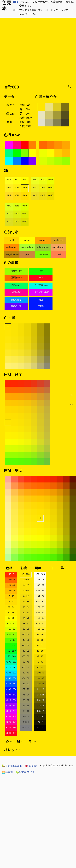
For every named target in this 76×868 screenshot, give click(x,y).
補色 (41, 300)
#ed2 (35, 195)
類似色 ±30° (16, 271)
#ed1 (43, 195)
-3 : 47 (40, 662)
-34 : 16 (40, 706)
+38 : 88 (40, 591)
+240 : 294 (11, 711)
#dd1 (17, 221)
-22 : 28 (40, 689)
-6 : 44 (40, 667)
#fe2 (9, 187)
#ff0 (25, 180)
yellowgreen (43, 247)
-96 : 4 (26, 722)
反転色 (41, 306)
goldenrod (58, 240)
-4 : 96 (26, 591)
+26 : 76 (40, 607)
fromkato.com (12, 766)
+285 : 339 (11, 727)
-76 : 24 (26, 695)
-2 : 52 (11, 602)
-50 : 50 (26, 656)
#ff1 (17, 180)
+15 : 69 (11, 629)
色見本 (7, 772)
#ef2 (35, 180)
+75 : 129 (11, 651)
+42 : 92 (40, 585)
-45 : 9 (11, 574)
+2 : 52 (40, 645)
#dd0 (25, 221)
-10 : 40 (40, 673)
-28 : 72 (26, 624)
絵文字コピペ (25, 772)
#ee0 (51, 187)
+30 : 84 (11, 634)
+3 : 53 (40, 640)
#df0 (25, 206)
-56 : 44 (26, 667)
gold (12, 240)
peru (27, 254)
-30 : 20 (40, 700)
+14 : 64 (40, 624)
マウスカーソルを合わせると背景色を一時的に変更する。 (47, 4)
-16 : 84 (26, 607)
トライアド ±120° (41, 285)
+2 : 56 (11, 613)
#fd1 (17, 195)
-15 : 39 (11, 585)
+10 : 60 (40, 629)
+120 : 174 (11, 667)
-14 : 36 (40, 678)
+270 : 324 (11, 722)
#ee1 (43, 187)
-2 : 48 (40, 656)
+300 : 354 (11, 733)
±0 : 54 (11, 607)
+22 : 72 (40, 613)
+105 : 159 (11, 662)
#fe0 (25, 187)
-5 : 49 (11, 596)
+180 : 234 (11, 689)
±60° (41, 271)
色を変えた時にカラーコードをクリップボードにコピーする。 (47, 12)
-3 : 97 (26, 585)
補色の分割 (16, 300)
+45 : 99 (11, 640)
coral (58, 254)
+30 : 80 (40, 602)
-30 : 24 (11, 580)
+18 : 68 (40, 618)
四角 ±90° (16, 285)
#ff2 (9, 180)
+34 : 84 (40, 596)
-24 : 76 (26, 618)
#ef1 (43, 180)
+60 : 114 (11, 645)
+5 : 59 (11, 618)
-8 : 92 (26, 596)
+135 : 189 (11, 673)
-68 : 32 (26, 684)
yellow (27, 240)
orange (43, 240)
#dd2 (9, 221)
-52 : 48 (26, 662)
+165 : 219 (11, 684)
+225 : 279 (11, 706)
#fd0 (25, 195)
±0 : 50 (40, 651)
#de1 (17, 214)
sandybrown (58, 247)
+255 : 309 (11, 717)
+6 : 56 (40, 634)
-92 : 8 (26, 717)
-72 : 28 (26, 689)
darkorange (12, 247)
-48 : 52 (26, 651)
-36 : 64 (26, 634)
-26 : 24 (40, 695)
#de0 (25, 214)
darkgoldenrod (12, 254)
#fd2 (9, 195)
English (31, 766)
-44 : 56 (26, 645)
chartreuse (43, 254)
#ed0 (51, 195)
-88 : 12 (26, 711)
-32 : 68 (26, 629)
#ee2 (35, 187)
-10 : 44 (11, 591)
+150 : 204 (11, 678)
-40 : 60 (26, 640)
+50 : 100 (40, 574)
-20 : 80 (26, 613)
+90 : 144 (11, 656)
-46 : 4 (40, 722)
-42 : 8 (40, 717)
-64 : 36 (26, 678)
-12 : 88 (26, 602)
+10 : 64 (11, 624)
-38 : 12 (40, 711)
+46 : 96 (40, 580)
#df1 (17, 206)
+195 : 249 (11, 695)
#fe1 (17, 187)
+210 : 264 (11, 700)
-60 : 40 (26, 673)
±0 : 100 (26, 574)
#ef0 (51, 180)
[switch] (15, 2)
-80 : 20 (26, 700)
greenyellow (27, 247)
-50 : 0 (40, 727)
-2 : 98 (26, 580)
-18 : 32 (40, 684)
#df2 (9, 206)
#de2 (9, 214)
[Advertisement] (30, 50)
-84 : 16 (26, 706)
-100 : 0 (26, 727)
